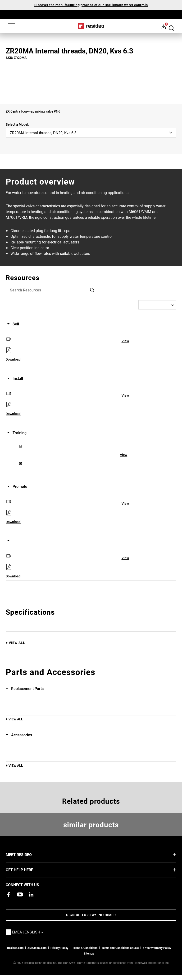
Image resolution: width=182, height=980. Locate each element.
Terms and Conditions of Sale (120, 948)
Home (91, 26)
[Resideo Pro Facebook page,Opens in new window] (9, 894)
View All (17, 643)
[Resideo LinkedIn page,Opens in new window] (31, 894)
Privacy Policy (59, 948)
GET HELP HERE (27, 870)
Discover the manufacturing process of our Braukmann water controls (91, 5)
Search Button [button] (172, 27)
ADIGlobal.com (37, 948)
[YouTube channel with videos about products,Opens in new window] (20, 894)
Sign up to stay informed (91, 915)
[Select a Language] (157, 305)
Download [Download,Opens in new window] (13, 359)
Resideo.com (15, 948)
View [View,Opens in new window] (125, 341)
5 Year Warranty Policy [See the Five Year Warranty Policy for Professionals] (157, 948)
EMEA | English (35, 932)
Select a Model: (17, 124)
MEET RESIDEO (26, 854)
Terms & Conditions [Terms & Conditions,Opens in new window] (85, 948)
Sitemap (89, 953)
